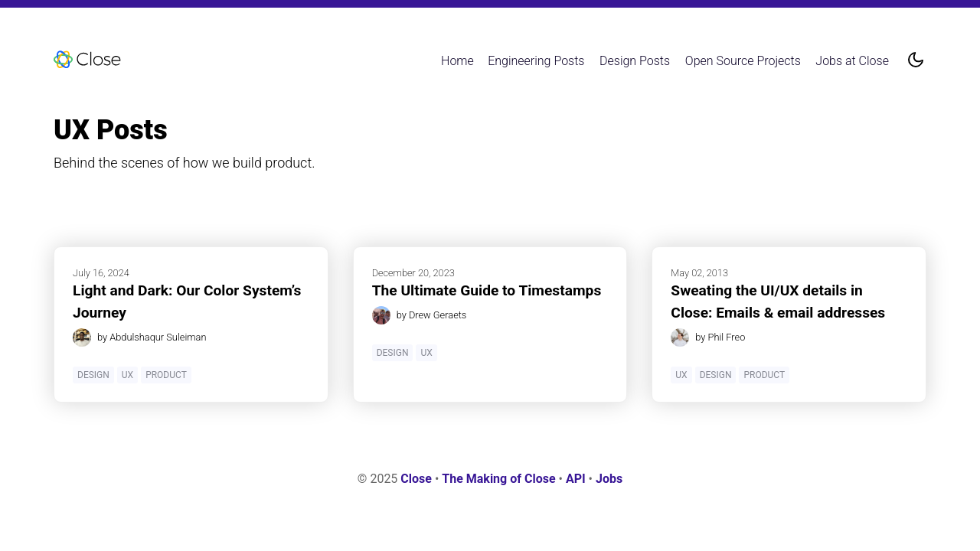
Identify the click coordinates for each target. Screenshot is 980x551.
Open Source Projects (743, 61)
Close (416, 479)
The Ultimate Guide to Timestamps (487, 290)
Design (93, 375)
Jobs (609, 479)
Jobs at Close (852, 61)
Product (166, 375)
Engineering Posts (536, 61)
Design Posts (635, 61)
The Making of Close (498, 479)
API (576, 479)
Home (457, 61)
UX (127, 375)
